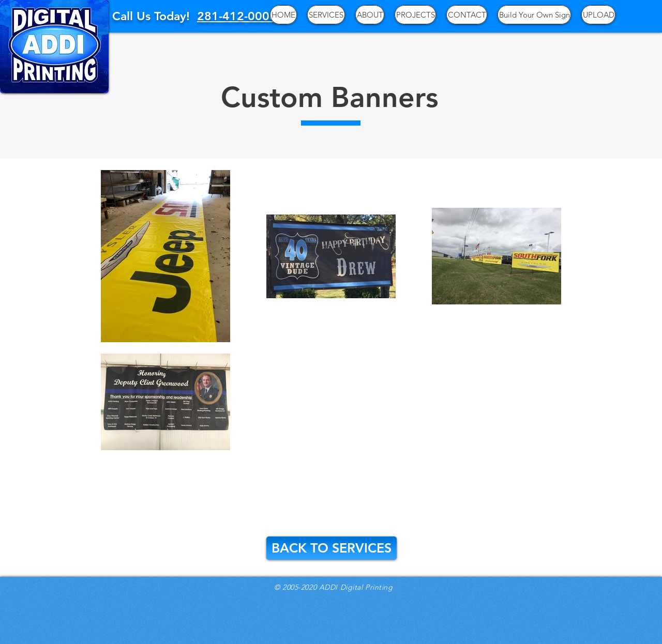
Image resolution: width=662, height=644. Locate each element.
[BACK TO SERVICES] (332, 548)
